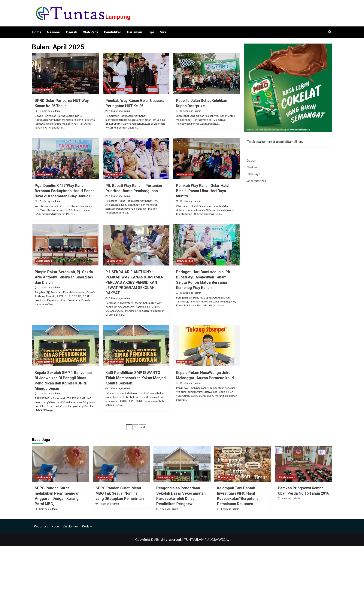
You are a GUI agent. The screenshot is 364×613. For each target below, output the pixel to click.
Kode (55, 526)
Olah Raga (91, 32)
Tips (151, 32)
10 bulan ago (45, 111)
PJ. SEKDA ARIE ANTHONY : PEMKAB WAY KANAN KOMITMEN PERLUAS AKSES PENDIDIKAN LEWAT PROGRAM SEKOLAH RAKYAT (135, 282)
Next (142, 427)
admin (56, 111)
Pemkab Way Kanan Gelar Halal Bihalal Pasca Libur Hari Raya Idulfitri (203, 191)
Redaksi (88, 526)
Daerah (72, 32)
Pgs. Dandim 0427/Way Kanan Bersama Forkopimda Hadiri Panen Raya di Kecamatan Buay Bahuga (65, 191)
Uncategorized (44, 90)
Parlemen (135, 32)
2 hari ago (287, 499)
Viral (164, 32)
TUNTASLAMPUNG (199, 539)
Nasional (54, 32)
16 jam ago (105, 504)
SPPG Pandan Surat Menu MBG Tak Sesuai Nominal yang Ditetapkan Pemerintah (120, 493)
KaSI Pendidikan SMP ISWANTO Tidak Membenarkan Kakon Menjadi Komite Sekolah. (136, 378)
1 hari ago (165, 509)
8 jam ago (44, 509)
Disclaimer (70, 526)
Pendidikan (113, 32)
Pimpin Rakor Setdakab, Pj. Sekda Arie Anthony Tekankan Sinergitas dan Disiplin (64, 277)
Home (37, 32)
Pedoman (41, 526)
